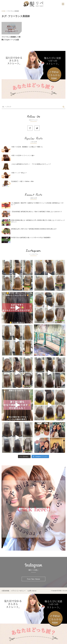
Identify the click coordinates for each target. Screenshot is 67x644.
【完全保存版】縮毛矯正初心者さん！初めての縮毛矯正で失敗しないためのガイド (37, 212)
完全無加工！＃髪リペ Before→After (22, 181)
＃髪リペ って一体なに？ (19, 173)
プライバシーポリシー (19, 591)
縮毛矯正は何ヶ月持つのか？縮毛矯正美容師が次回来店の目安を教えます (34, 229)
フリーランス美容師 (13, 11)
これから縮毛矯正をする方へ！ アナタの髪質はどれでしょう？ (31, 164)
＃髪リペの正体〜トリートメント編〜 (23, 155)
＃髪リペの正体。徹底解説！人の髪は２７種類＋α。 (28, 147)
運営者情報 (6, 591)
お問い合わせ (32, 591)
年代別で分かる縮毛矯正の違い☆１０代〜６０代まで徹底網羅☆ (31, 238)
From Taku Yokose (33, 579)
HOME (3, 11)
